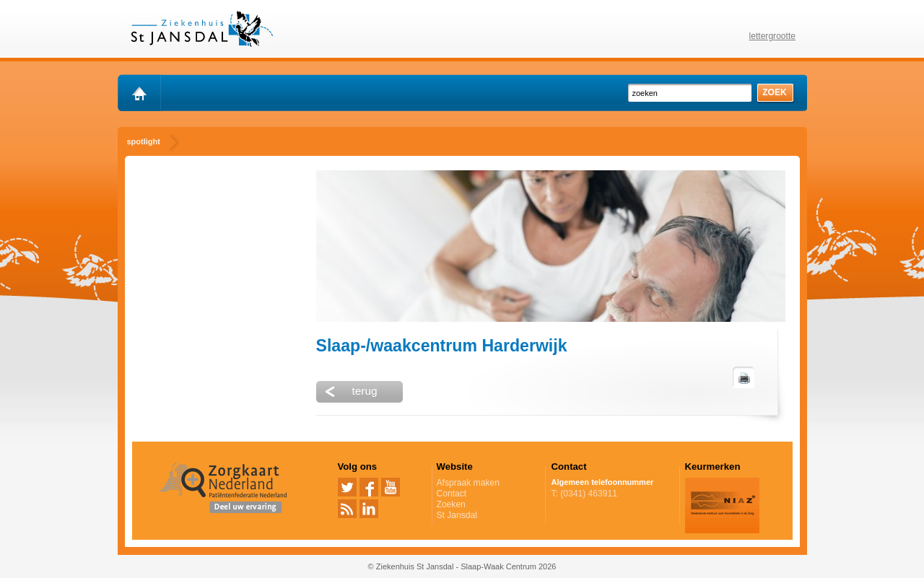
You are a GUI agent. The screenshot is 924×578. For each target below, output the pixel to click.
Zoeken (451, 504)
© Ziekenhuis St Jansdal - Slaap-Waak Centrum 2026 (462, 566)
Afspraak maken (489, 483)
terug (365, 391)
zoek (775, 92)
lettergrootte (773, 36)
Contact (452, 494)
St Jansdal (457, 515)
